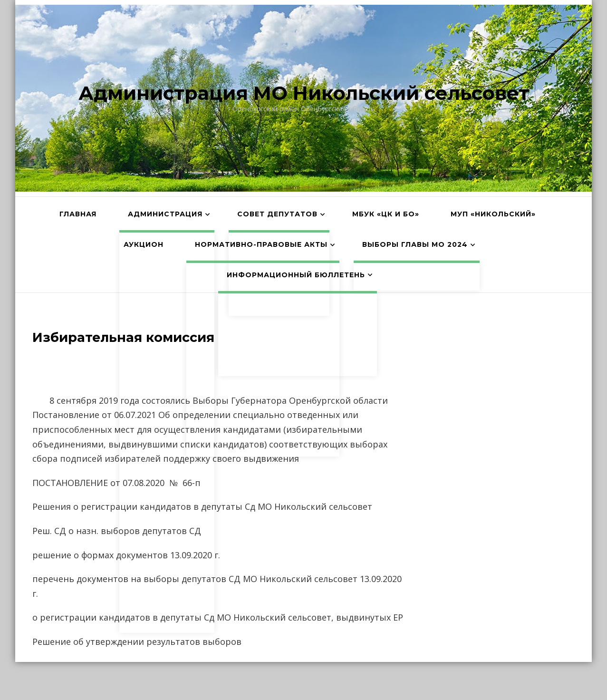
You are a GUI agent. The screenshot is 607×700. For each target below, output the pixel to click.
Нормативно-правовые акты (261, 244)
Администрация (165, 214)
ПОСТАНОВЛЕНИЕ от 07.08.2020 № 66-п (116, 483)
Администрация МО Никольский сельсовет (304, 93)
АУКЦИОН (144, 244)
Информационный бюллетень (296, 275)
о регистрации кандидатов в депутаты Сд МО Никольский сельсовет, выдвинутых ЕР (218, 617)
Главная (78, 214)
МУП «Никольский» (493, 214)
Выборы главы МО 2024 (415, 244)
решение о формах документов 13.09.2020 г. (126, 555)
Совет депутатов (277, 214)
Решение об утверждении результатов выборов (137, 642)
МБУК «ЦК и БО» (386, 214)
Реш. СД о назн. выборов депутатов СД (117, 531)
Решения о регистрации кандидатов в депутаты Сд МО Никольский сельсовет (202, 506)
